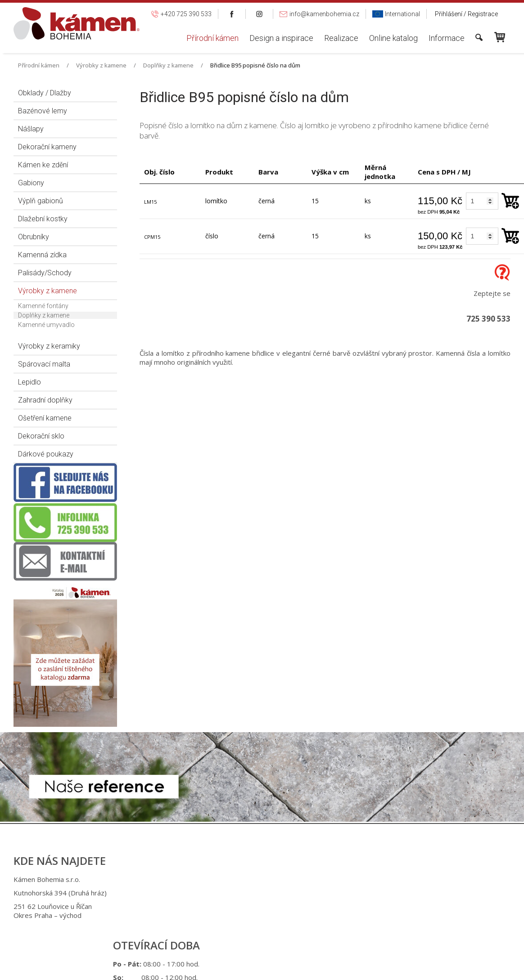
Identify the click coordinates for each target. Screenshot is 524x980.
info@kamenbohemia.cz (269, 930)
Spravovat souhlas (411, 968)
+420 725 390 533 (265, 894)
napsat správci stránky (255, 968)
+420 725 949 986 (267, 908)
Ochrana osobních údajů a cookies (336, 968)
